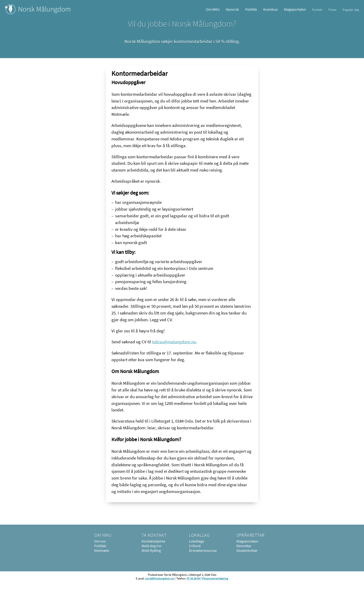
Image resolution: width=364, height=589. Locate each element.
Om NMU (213, 9)
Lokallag (199, 535)
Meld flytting (151, 550)
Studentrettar (247, 550)
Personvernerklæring (215, 578)
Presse (332, 10)
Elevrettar (244, 546)
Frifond (195, 546)
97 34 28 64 (193, 578)
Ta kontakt (154, 535)
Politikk (251, 9)
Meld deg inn (152, 546)
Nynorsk (232, 9)
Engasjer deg (351, 10)
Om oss (100, 541)
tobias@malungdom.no (174, 342)
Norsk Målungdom (38, 9)
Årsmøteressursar (203, 550)
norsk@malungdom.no (160, 578)
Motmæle (102, 550)
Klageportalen (295, 9)
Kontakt (317, 10)
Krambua (270, 9)
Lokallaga (197, 541)
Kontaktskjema (153, 541)
